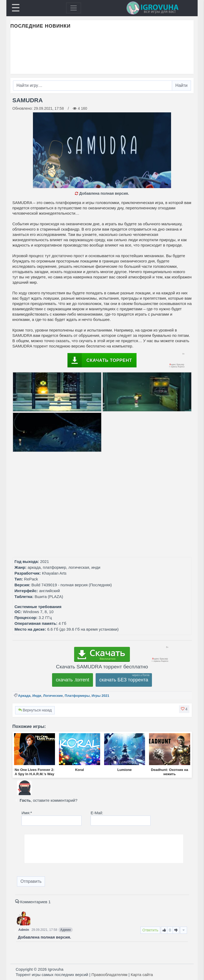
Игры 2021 (100, 696)
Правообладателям (109, 975)
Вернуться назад (35, 710)
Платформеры (77, 696)
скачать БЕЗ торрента (124, 680)
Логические (53, 696)
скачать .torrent (73, 680)
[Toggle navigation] (74, 8)
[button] (184, 709)
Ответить (150, 930)
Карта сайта (142, 975)
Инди (37, 696)
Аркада (24, 696)
